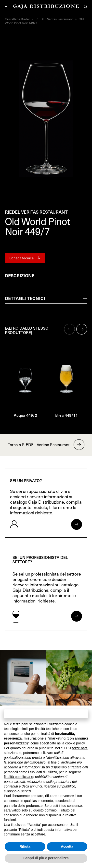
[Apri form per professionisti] (77, 616)
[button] (69, 329)
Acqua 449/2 (25, 415)
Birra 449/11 (66, 415)
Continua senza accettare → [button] (46, 713)
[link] (23, 672)
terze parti (80, 748)
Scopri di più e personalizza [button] (46, 858)
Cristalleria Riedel (17, 19)
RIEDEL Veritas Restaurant (54, 19)
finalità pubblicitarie (19, 777)
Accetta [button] (67, 846)
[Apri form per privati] (77, 524)
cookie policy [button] (75, 743)
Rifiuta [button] (25, 846)
